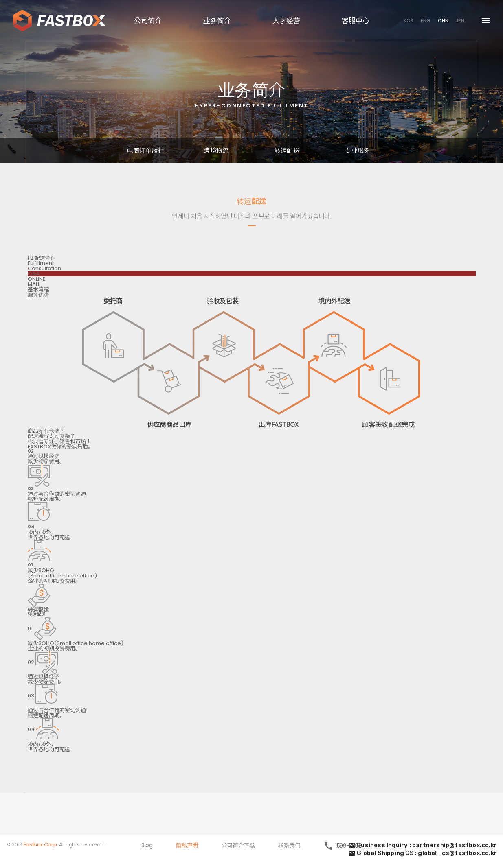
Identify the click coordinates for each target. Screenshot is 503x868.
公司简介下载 (238, 846)
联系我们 (289, 846)
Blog (147, 846)
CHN (443, 21)
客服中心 (356, 20)
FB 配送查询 (42, 258)
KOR (409, 21)
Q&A (34, 274)
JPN (460, 21)
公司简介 (148, 20)
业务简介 (217, 20)
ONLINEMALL (37, 282)
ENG (426, 21)
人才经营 (286, 20)
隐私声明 (187, 846)
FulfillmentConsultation (44, 266)
